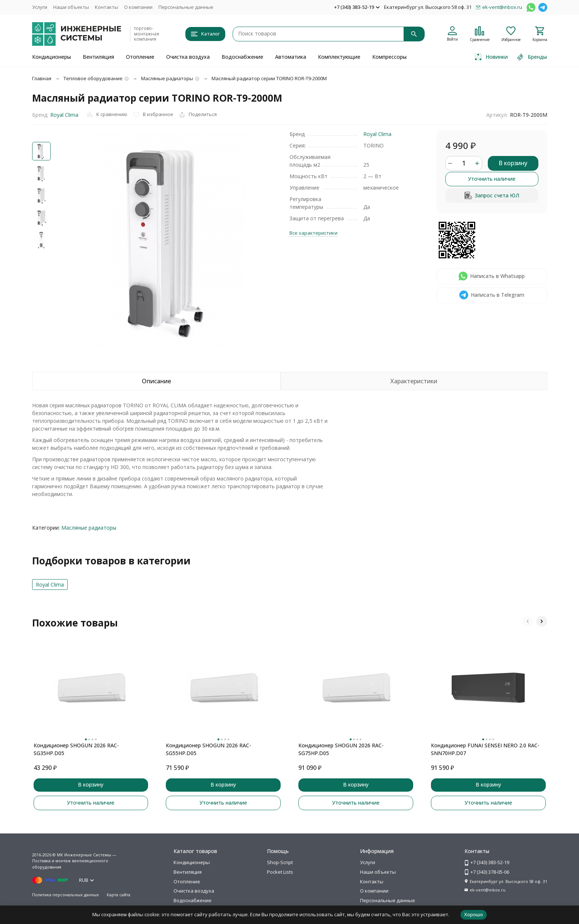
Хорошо (474, 914)
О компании (138, 7)
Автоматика (291, 57)
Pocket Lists (280, 872)
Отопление (140, 57)
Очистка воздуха (188, 57)
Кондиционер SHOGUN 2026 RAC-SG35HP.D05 (76, 749)
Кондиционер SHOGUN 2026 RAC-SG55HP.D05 (208, 749)
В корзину (513, 163)
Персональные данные (186, 7)
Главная (42, 78)
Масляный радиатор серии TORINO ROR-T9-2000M (269, 78)
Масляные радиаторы (167, 78)
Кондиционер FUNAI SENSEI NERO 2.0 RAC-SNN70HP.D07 (485, 749)
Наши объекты (71, 7)
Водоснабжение (242, 57)
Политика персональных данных (66, 895)
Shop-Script (280, 862)
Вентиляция (98, 57)
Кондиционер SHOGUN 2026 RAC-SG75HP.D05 (341, 749)
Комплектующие (339, 57)
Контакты (107, 7)
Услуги (40, 7)
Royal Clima (64, 115)
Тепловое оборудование (93, 78)
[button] (528, 621)
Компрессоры (389, 57)
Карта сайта (119, 895)
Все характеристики (314, 233)
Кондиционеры (52, 57)
